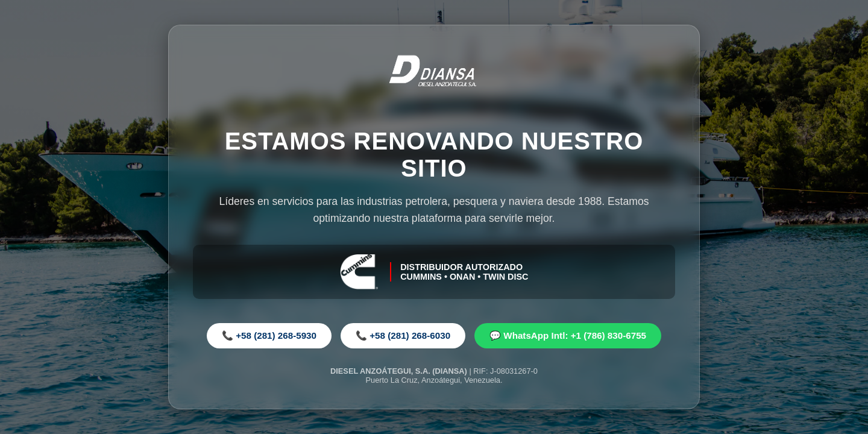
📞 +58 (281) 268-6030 (403, 335)
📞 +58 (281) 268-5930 (269, 335)
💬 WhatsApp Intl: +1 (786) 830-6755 (568, 335)
